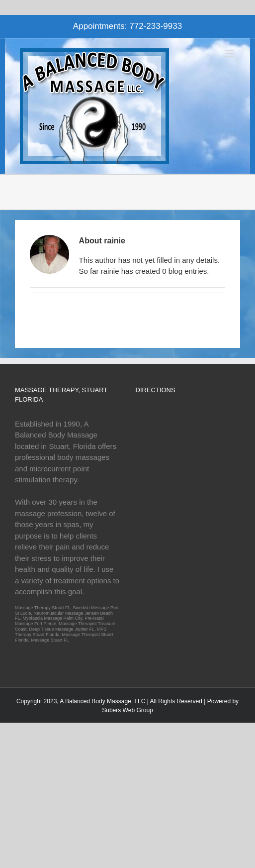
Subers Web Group (127, 710)
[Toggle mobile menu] (230, 54)
